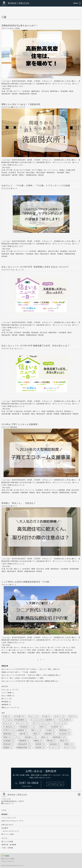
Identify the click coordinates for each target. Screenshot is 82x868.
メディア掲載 (6, 693)
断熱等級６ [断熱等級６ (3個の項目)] (10, 734)
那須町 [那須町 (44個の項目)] (41, 744)
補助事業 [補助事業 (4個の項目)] (24, 741)
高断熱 (61, 254)
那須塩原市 (7, 94)
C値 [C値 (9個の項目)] (7, 716)
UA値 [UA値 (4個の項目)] (47, 716)
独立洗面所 (41, 172)
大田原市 (27, 91)
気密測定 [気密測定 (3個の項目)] (50, 734)
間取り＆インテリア (18, 107)
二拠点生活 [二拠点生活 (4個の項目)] (10, 727)
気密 (44, 411)
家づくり (14, 188)
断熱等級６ (36, 91)
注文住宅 (46, 91)
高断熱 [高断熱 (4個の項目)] (8, 748)
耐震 (13, 254)
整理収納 (5, 702)
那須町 (15, 94)
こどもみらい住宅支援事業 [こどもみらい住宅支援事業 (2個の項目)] (16, 720)
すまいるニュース (17, 270)
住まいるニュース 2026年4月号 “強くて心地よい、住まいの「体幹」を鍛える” (31, 669)
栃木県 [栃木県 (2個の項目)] (25, 734)
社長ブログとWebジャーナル (12, 821)
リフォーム (30, 490)
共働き (62, 170)
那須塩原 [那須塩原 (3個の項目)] (9, 744)
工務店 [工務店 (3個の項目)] (51, 730)
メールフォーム (55, 784)
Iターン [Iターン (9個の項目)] (34, 716)
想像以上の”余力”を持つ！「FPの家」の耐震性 (19, 672)
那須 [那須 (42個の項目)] (64, 741)
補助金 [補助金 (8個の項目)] (38, 741)
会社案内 (5, 828)
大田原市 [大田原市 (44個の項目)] (57, 727)
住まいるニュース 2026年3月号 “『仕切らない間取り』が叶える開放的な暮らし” (32, 675)
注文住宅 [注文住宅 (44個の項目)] (65, 734)
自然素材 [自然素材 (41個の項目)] (9, 741)
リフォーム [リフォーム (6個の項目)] (61, 723)
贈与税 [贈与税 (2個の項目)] (52, 741)
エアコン (18, 91)
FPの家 (10, 91)
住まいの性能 (15, 28)
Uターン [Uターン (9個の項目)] (60, 716)
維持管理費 (7, 414)
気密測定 (64, 251)
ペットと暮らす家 (9, 650)
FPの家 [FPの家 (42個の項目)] (20, 716)
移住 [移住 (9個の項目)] (45, 737)
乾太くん (18, 569)
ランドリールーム (51, 170)
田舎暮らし (69, 411)
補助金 (33, 493)
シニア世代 (71, 647)
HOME (4, 810)
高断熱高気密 (25, 94)
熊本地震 (6, 254)
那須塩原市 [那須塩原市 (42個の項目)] (25, 744)
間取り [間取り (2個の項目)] (69, 744)
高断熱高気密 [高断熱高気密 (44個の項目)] (24, 748)
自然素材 (65, 91)
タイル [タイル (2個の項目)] (8, 723)
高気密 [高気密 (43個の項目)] (41, 748)
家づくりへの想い (8, 834)
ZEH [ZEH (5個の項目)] (73, 716)
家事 (34, 569)
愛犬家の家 (60, 650)
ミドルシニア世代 (24, 650)
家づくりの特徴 (7, 842)
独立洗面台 (31, 172)
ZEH (22, 490)
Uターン (31, 647)
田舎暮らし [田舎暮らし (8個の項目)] (31, 737)
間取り (22, 175)
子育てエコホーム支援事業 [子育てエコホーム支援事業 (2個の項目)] (16, 730)
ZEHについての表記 (9, 859)
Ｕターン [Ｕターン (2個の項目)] (70, 748)
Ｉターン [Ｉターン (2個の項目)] (55, 748)
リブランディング (21, 251)
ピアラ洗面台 (38, 170)
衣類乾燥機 (75, 569)
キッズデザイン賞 (43, 647)
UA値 (17, 170)
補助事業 (14, 427)
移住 (14, 653)
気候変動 (27, 333)
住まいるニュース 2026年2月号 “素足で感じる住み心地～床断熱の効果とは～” (31, 681)
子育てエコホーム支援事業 (55, 490)
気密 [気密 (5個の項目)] (37, 734)
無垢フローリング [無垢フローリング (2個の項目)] (12, 737)
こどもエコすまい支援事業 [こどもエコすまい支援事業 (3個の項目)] (44, 720)
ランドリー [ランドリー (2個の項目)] (23, 723)
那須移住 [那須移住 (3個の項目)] (55, 744)
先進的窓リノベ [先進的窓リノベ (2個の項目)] (28, 727)
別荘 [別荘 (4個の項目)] (43, 727)
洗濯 (48, 569)
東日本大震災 (54, 251)
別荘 (35, 650)
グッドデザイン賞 (58, 647)
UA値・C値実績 (7, 848)
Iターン (17, 647)
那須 (72, 91)
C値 (4, 91)
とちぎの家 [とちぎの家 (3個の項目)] (66, 720)
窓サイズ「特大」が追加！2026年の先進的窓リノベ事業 (22, 678)
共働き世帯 (71, 170)
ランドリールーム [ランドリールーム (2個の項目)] (42, 723)
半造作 (5, 172)
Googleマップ (8, 803)
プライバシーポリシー (8, 861)
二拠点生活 (19, 411)
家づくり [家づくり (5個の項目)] (37, 730)
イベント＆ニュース (9, 818)
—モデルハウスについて (10, 831)
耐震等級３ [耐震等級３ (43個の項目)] (60, 737)
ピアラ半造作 (26, 170)
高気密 (34, 94)
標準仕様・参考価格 (9, 845)
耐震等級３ (55, 91)
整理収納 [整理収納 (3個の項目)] (65, 730)
